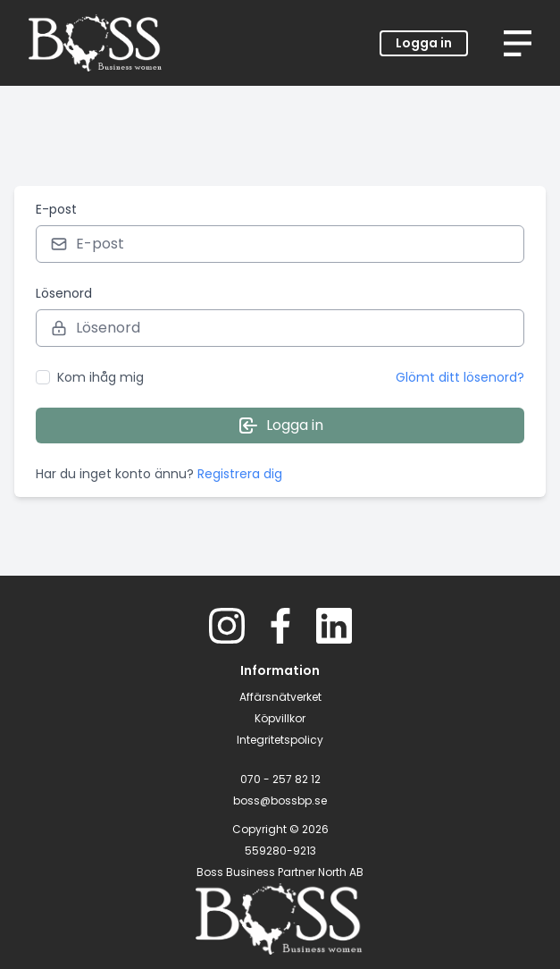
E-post (56, 209)
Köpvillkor (280, 718)
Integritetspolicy (280, 740)
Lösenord (64, 293)
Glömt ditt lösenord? (460, 377)
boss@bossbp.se (280, 800)
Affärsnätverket (280, 697)
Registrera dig (240, 474)
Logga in (424, 43)
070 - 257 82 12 (280, 779)
